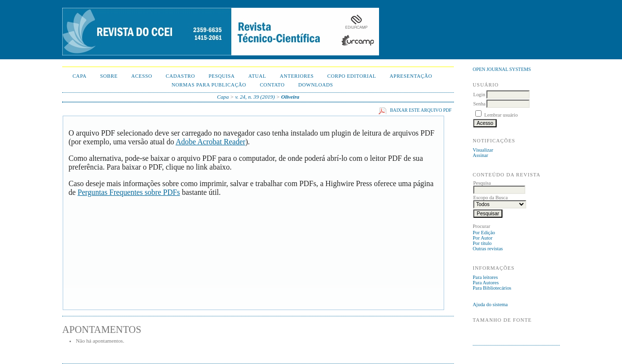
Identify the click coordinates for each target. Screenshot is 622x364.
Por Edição (484, 233)
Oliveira (290, 97)
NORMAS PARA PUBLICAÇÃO (209, 85)
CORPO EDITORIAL (352, 76)
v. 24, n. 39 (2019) (255, 97)
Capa (79, 76)
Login (479, 95)
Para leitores (485, 277)
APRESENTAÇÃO (411, 76)
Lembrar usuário (501, 115)
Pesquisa (222, 76)
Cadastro (180, 76)
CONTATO (272, 85)
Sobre (109, 76)
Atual (257, 76)
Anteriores (297, 76)
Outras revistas (488, 249)
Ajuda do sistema (490, 304)
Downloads (316, 85)
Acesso (142, 76)
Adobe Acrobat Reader (210, 142)
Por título (482, 243)
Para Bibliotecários (492, 288)
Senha (479, 104)
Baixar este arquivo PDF (421, 110)
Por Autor (483, 238)
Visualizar (483, 150)
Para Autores (486, 283)
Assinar (481, 155)
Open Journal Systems (502, 69)
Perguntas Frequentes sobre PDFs (129, 192)
